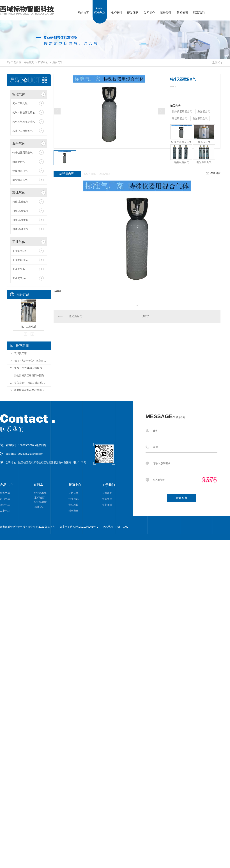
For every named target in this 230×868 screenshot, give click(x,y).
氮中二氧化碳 (20, 103)
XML (126, 527)
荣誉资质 (166, 7)
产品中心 (43, 62)
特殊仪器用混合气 (22, 153)
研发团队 (133, 7)
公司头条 (73, 493)
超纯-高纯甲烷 (20, 220)
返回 (217, 62)
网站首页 (83, 7)
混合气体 (57, 62)
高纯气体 (19, 193)
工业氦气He (19, 278)
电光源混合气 (20, 180)
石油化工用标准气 (22, 131)
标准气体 (100, 7)
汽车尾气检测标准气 (24, 122)
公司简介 (149, 7)
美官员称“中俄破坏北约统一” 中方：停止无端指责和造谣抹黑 (31, 383)
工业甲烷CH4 (20, 260)
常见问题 (73, 505)
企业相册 (107, 505)
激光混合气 (19, 162)
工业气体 (19, 242)
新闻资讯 (182, 7)
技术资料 (116, 7)
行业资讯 (73, 499)
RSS (118, 527)
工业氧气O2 (19, 251)
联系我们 (199, 7)
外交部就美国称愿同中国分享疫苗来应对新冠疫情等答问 (31, 375)
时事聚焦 (73, 511)
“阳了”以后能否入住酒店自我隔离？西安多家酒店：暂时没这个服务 (31, 361)
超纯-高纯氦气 (20, 202)
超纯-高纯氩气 (20, 211)
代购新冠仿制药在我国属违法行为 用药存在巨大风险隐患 (31, 390)
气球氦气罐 (20, 353)
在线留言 (213, 173)
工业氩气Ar (19, 269)
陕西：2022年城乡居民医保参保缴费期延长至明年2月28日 (31, 368)
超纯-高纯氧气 (20, 229)
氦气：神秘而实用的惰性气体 (29, 113)
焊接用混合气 (20, 171)
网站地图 (108, 527)
